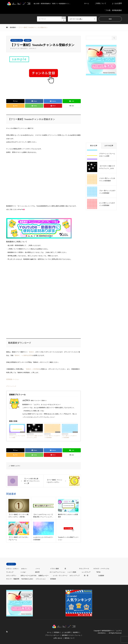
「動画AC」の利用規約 (32, 369)
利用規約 (57, 632)
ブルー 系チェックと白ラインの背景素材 (69, 437)
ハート (38, 569)
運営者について (70, 638)
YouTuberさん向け (17, 40)
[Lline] (72, 101)
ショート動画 (72, 572)
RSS (7, 632)
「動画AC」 (32, 352)
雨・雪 (86, 576)
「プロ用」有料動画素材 (113, 10)
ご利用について (100, 3)
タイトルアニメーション (57, 572)
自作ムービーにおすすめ (29, 576)
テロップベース (84, 569)
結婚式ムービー (44, 576)
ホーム (87, 3)
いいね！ (24, 572)
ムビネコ (18, 466)
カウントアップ (75, 576)
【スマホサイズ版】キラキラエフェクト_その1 (35, 437)
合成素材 (28, 40)
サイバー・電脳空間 (13, 579)
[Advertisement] (22, 284)
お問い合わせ (58, 638)
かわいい (58, 432)
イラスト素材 (54, 569)
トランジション (41, 579)
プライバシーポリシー (52, 635)
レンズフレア (86, 572)
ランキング (10, 572)
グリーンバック (11, 386)
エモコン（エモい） (13, 569)
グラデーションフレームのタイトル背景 (17, 437)
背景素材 (23, 432)
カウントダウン (11, 576)
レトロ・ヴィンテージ (60, 576)
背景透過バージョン (13, 379)
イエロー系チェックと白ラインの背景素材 (52, 437)
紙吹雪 (37, 572)
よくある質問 (117, 3)
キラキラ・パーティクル (37, 432)
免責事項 (76, 632)
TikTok (98, 572)
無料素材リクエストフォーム (71, 635)
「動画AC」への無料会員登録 (23, 355)
